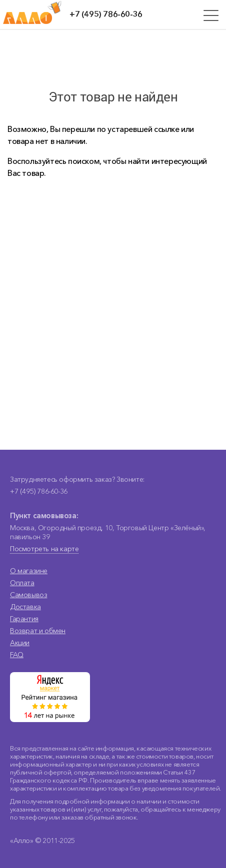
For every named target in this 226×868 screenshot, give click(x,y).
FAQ (17, 655)
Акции (20, 643)
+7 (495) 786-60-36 (106, 14)
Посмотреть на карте (44, 549)
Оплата (22, 583)
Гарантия (24, 619)
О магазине (29, 571)
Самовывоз (28, 595)
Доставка (25, 607)
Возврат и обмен (38, 631)
